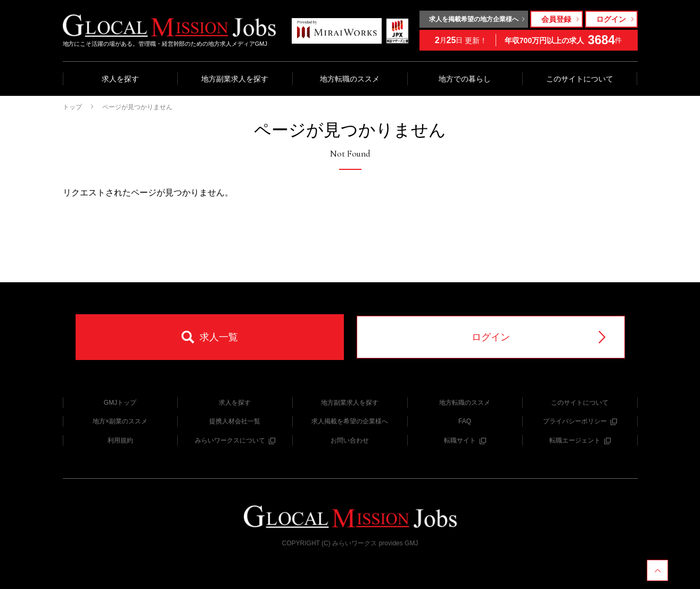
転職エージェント (580, 440)
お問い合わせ (350, 440)
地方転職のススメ (350, 79)
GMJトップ (120, 403)
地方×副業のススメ (120, 421)
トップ (72, 107)
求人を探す (120, 79)
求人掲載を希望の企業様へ (350, 421)
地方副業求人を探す (235, 79)
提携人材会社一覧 (235, 421)
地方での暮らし (465, 79)
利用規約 (120, 440)
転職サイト (465, 440)
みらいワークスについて (235, 440)
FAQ (465, 421)
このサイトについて (580, 79)
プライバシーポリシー (580, 421)
